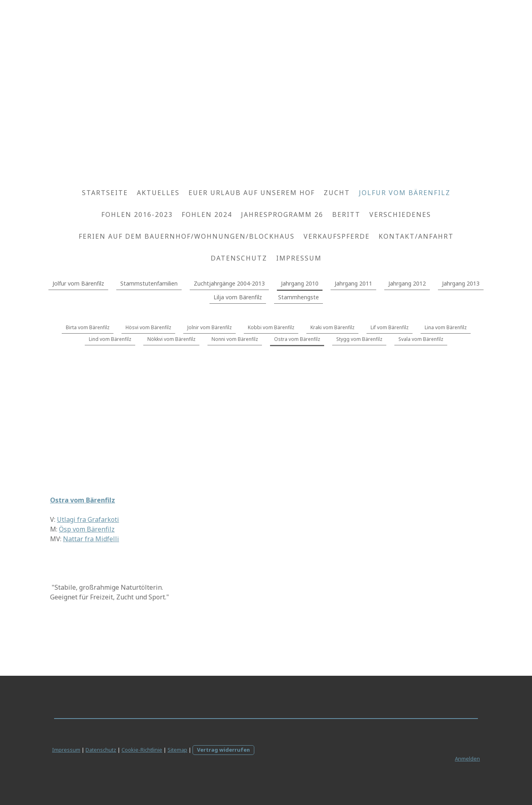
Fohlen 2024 (207, 214)
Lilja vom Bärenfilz (238, 297)
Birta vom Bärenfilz (88, 327)
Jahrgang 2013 (461, 283)
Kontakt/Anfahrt (416, 236)
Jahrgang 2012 (407, 283)
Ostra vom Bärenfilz (297, 339)
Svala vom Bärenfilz (421, 339)
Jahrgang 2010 (300, 283)
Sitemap (177, 750)
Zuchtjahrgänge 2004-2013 (229, 283)
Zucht (337, 193)
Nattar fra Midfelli (91, 539)
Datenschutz (239, 258)
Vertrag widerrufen (223, 750)
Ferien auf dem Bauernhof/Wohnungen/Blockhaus (187, 236)
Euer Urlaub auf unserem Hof (252, 193)
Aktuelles (158, 193)
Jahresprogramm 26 (282, 214)
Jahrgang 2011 (353, 283)
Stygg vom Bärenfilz (359, 339)
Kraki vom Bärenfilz (332, 327)
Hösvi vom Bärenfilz (148, 327)
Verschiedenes (400, 214)
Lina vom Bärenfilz (446, 327)
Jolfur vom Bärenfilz (405, 193)
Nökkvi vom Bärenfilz (171, 339)
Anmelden (467, 759)
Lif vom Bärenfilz (390, 327)
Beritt (346, 214)
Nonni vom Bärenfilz (235, 339)
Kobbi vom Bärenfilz (271, 327)
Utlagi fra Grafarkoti (88, 519)
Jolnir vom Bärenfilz (209, 327)
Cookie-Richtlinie (142, 750)
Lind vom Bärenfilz (110, 339)
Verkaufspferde (337, 236)
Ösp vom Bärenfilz (87, 529)
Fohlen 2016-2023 (137, 214)
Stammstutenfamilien (149, 283)
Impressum (299, 258)
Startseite (105, 193)
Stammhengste (298, 297)
